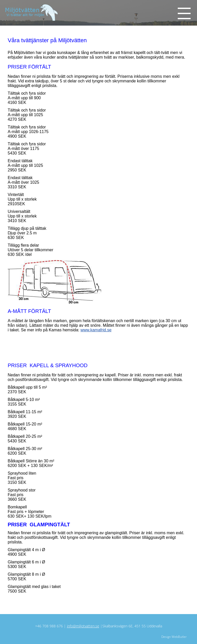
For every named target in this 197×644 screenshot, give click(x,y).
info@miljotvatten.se (83, 626)
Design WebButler (174, 637)
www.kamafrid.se (96, 330)
